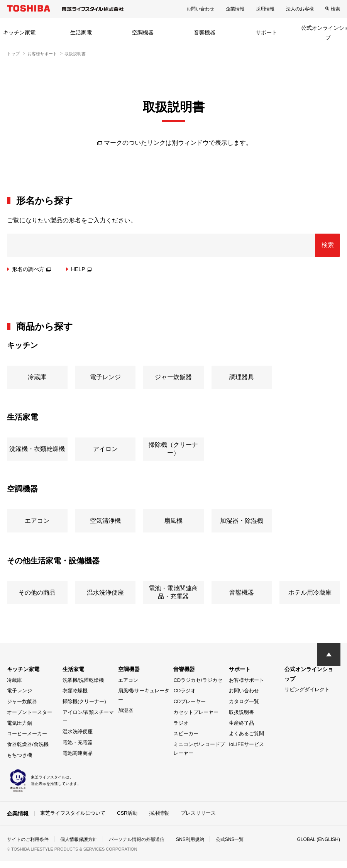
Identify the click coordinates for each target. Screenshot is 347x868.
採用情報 (265, 9)
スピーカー (186, 733)
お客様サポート (42, 54)
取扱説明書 (241, 712)
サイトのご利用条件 (28, 839)
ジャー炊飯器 (22, 701)
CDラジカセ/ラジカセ (198, 680)
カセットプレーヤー (196, 712)
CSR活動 (127, 813)
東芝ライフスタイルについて (73, 813)
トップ (13, 54)
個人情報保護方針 (79, 839)
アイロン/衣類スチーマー (88, 717)
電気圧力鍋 (19, 723)
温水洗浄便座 (78, 732)
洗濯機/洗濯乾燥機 (83, 680)
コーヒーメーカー (27, 733)
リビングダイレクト (307, 689)
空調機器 (143, 32)
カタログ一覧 (244, 701)
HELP (81, 269)
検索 (335, 9)
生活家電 (81, 32)
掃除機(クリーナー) (84, 701)
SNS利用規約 (190, 839)
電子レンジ (19, 691)
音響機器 (205, 32)
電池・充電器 (78, 742)
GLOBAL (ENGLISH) (318, 839)
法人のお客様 (300, 9)
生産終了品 (241, 723)
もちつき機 (19, 755)
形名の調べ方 (31, 269)
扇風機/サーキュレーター (144, 695)
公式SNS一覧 (230, 839)
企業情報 (235, 9)
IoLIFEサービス (246, 744)
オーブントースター (30, 712)
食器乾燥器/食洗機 (28, 744)
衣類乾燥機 (75, 691)
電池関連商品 (78, 753)
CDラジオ (185, 691)
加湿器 (126, 710)
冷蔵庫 (14, 680)
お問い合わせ (200, 9)
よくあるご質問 (246, 733)
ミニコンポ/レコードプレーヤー (199, 749)
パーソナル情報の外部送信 (137, 839)
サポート (266, 32)
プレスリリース (198, 813)
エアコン (128, 680)
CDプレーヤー (190, 701)
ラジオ (181, 723)
